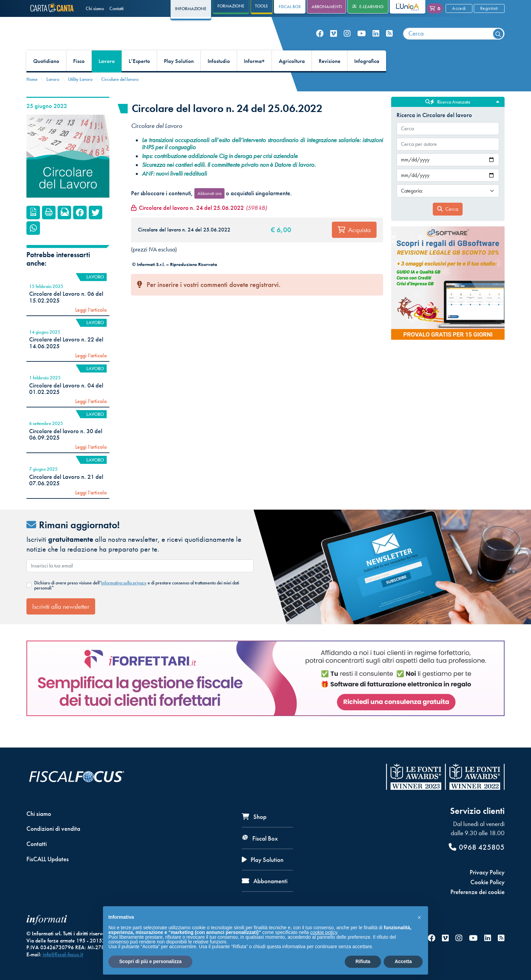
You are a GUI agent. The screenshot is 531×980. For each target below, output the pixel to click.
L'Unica (402, 7)
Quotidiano (46, 77)
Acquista (354, 245)
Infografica (367, 77)
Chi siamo (95, 8)
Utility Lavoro (80, 94)
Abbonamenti (327, 7)
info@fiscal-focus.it (63, 954)
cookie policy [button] (324, 932)
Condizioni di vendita (53, 829)
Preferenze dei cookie (477, 892)
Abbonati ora (209, 208)
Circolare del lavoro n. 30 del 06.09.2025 (66, 450)
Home (32, 94)
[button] (419, 917)
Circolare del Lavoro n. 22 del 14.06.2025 (66, 358)
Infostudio (219, 77)
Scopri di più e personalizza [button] (150, 961)
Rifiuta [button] (363, 961)
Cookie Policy (487, 882)
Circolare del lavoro (120, 94)
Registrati (489, 8)
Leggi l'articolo (91, 325)
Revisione (330, 77)
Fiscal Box (290, 7)
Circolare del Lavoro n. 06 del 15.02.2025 (66, 313)
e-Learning (368, 7)
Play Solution (179, 77)
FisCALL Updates (48, 859)
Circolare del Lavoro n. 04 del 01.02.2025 (66, 404)
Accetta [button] (403, 961)
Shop (254, 817)
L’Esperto (139, 77)
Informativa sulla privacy (124, 598)
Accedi (459, 8)
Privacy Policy (487, 872)
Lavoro (107, 77)
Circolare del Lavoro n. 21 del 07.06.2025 (66, 495)
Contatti (116, 8)
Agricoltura (292, 77)
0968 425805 (477, 847)
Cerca (448, 224)
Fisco (79, 77)
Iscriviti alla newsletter (61, 622)
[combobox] (454, 41)
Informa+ (254, 77)
